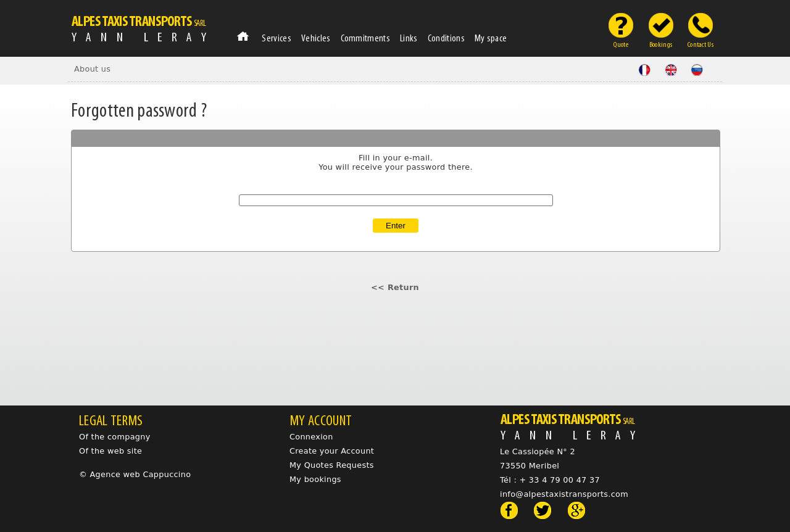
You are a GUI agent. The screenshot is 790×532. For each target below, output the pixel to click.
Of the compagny (115, 437)
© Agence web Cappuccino (135, 474)
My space (491, 38)
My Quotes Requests (332, 465)
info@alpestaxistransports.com (564, 494)
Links (409, 38)
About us (92, 69)
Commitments (366, 38)
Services (276, 38)
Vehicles (316, 38)
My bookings (315, 479)
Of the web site (110, 451)
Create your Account (332, 451)
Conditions (446, 38)
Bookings (661, 43)
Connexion (311, 437)
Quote (621, 43)
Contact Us (701, 43)
